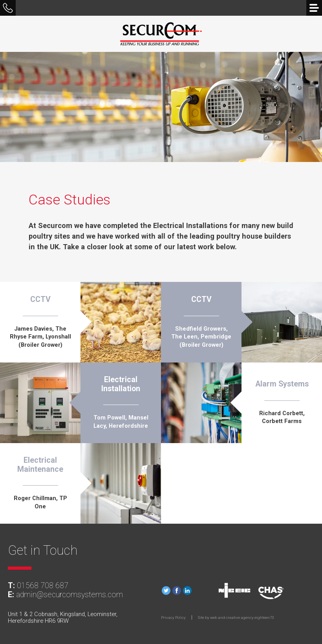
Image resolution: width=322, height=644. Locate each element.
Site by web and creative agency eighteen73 (236, 617)
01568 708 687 (43, 586)
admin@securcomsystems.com (70, 595)
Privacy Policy (173, 617)
